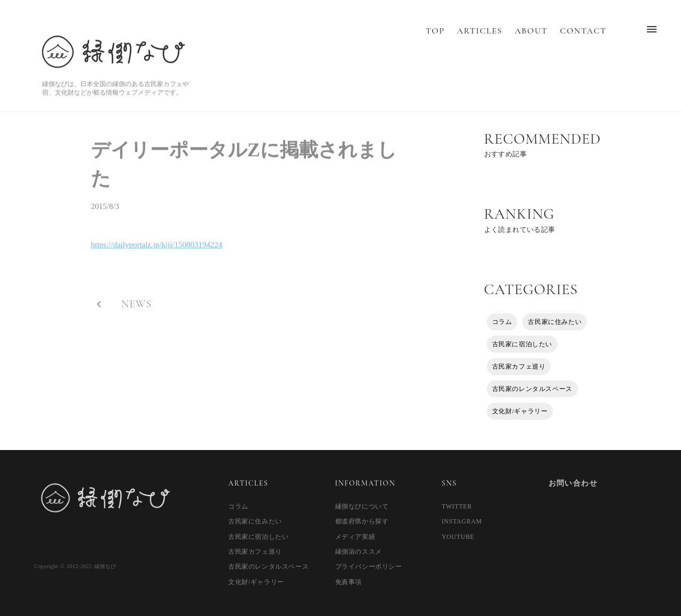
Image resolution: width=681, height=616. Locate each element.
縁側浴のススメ (359, 552)
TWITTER (457, 506)
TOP (435, 41)
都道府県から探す (362, 521)
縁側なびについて (362, 506)
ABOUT (531, 41)
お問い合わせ (573, 483)
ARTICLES (480, 41)
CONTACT (583, 41)
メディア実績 (355, 537)
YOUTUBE (458, 537)
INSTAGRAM (462, 521)
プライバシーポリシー (369, 567)
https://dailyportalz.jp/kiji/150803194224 (157, 248)
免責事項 (348, 582)
